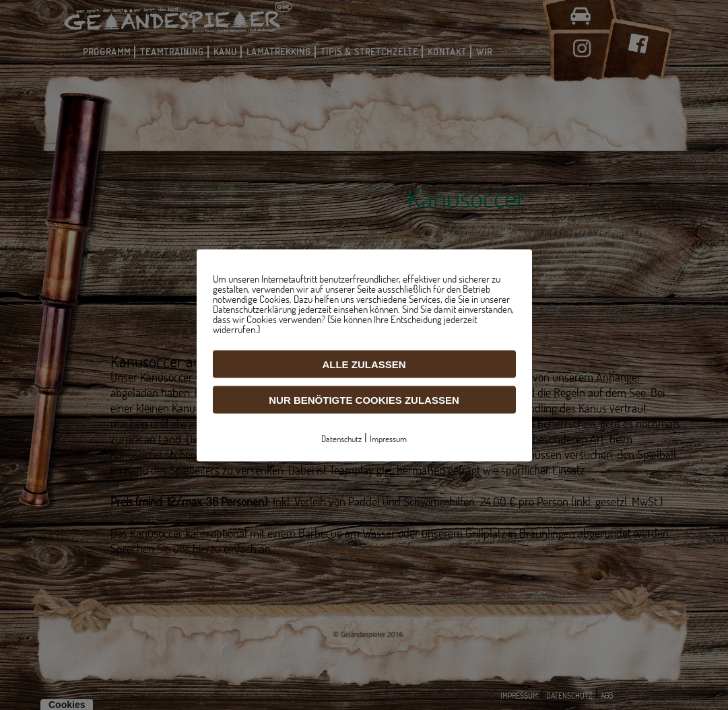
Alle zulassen (364, 364)
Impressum (388, 438)
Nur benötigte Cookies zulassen (364, 399)
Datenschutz (341, 438)
